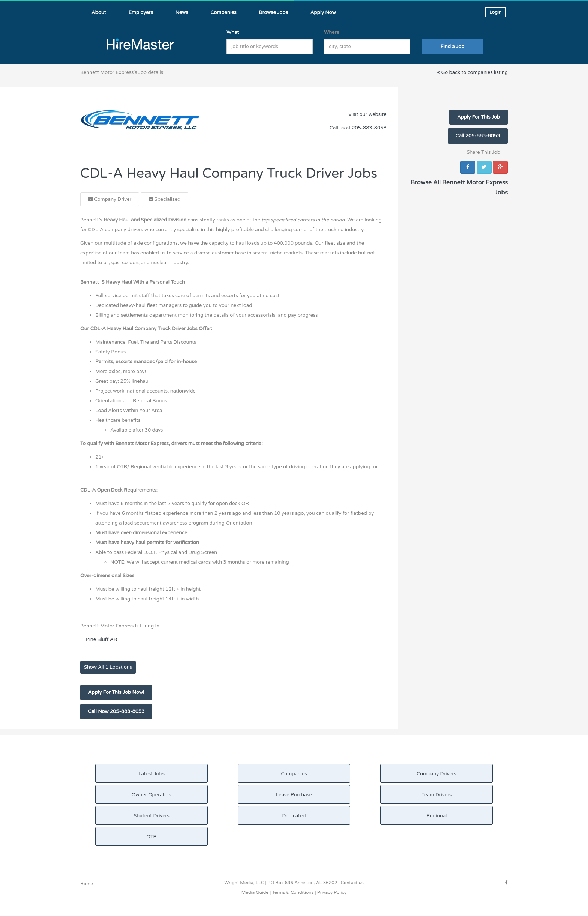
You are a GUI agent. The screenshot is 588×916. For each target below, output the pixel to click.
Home (87, 884)
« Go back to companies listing (472, 72)
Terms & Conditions (293, 892)
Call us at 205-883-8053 (358, 128)
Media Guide (255, 892)
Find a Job (452, 47)
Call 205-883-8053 (478, 136)
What (233, 32)
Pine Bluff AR (101, 639)
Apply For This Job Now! (116, 692)
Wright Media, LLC (244, 883)
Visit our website (367, 114)
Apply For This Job (478, 117)
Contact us (352, 883)
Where (332, 32)
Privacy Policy (332, 892)
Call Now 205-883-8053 (116, 711)
